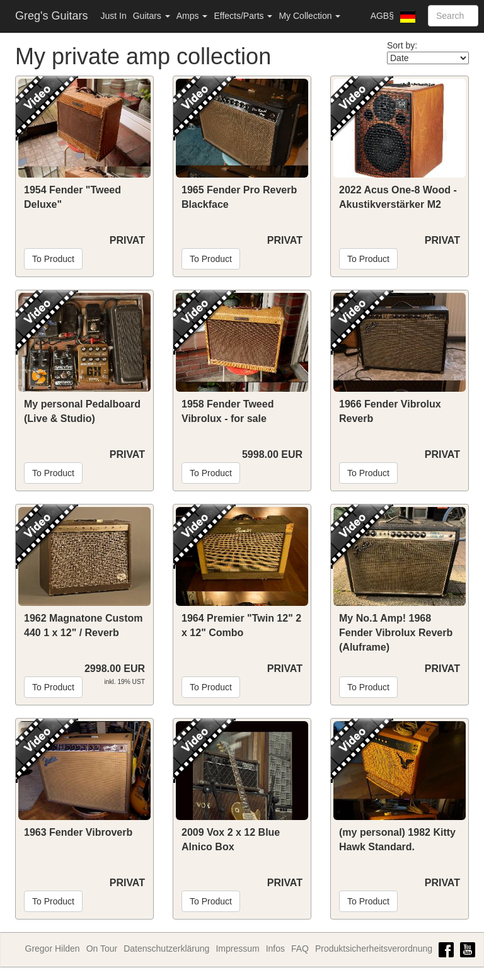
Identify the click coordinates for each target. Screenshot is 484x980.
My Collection (309, 16)
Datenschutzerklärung (166, 949)
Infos (275, 949)
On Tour (102, 949)
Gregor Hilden (53, 949)
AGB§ (382, 16)
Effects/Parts (243, 16)
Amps (192, 16)
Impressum (237, 949)
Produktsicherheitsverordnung (374, 949)
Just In (113, 16)
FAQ (300, 949)
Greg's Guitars (51, 16)
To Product (53, 259)
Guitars (152, 16)
